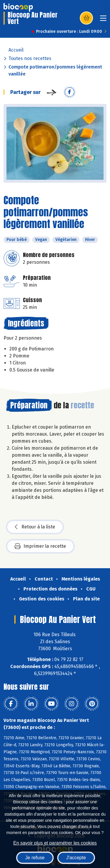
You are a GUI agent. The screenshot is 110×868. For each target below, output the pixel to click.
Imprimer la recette (40, 546)
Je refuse (35, 858)
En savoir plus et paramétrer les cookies (55, 843)
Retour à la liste (35, 527)
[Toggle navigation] (103, 20)
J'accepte (76, 858)
